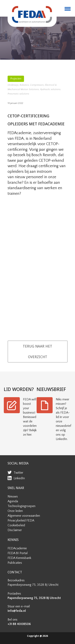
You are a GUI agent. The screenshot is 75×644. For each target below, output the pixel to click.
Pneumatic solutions (18, 94)
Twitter (18, 473)
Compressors (37, 85)
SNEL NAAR (16, 488)
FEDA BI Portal (18, 553)
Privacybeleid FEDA (21, 520)
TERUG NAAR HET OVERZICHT (37, 352)
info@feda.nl (17, 611)
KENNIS (13, 540)
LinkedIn (19, 478)
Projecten (16, 79)
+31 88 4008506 (19, 624)
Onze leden (15, 511)
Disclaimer (15, 530)
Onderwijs (13, 85)
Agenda (13, 501)
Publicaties (15, 563)
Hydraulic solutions (50, 89)
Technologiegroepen (21, 506)
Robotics (24, 85)
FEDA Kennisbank (19, 558)
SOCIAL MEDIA (18, 463)
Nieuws (13, 496)
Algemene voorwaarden (24, 516)
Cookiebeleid (16, 525)
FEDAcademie (17, 548)
